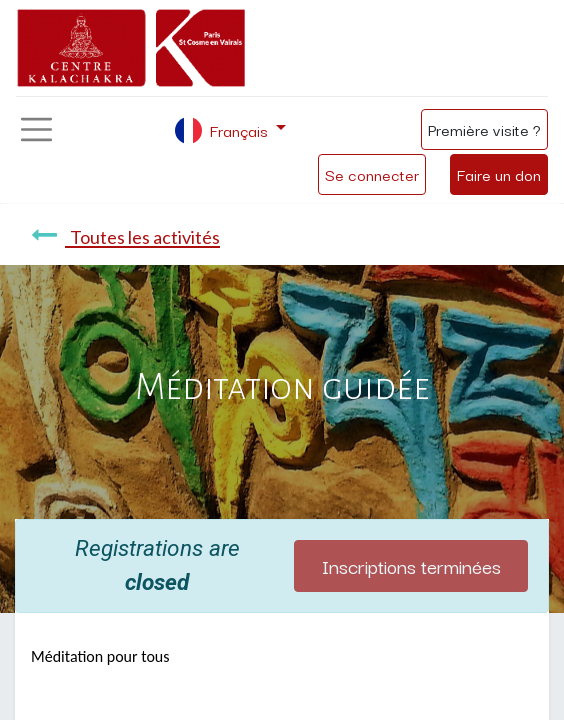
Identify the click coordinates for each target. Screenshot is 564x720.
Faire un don (499, 174)
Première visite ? (484, 129)
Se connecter (372, 174)
